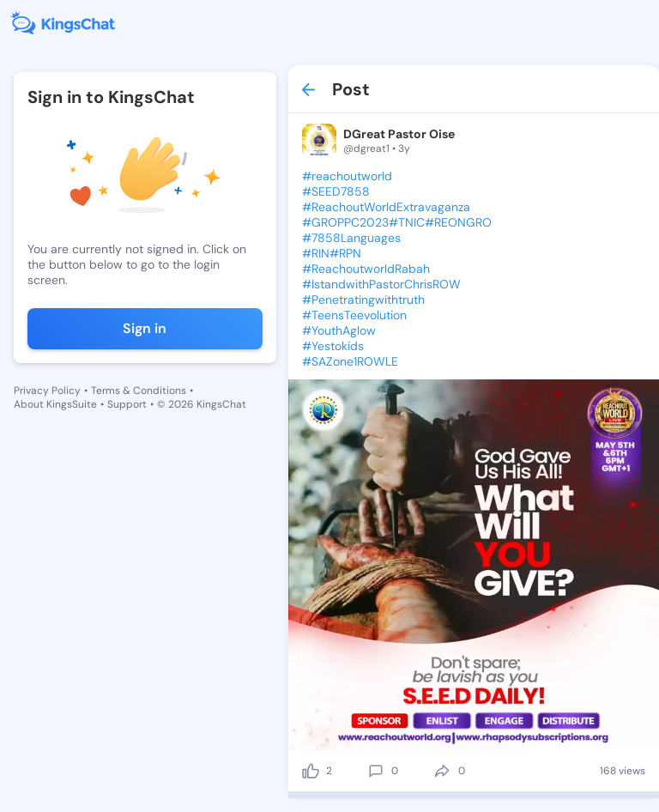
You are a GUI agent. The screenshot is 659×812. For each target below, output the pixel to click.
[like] (311, 771)
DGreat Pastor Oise (399, 134)
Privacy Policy (47, 391)
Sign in (145, 328)
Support (127, 404)
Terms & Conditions (139, 391)
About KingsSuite (55, 404)
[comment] (376, 771)
